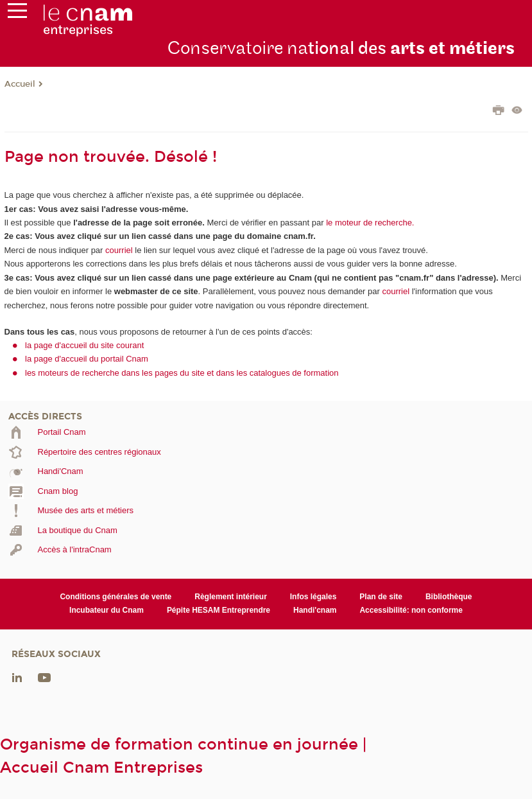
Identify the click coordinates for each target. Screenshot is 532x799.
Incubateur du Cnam (107, 610)
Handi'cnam (315, 610)
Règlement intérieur (231, 597)
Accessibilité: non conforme (411, 610)
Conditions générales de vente (116, 597)
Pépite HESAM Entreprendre (219, 610)
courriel (119, 250)
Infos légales (313, 597)
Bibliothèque (449, 597)
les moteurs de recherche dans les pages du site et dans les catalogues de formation (182, 373)
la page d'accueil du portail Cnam (87, 359)
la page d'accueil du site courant (84, 345)
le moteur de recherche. (369, 223)
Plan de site (381, 597)
